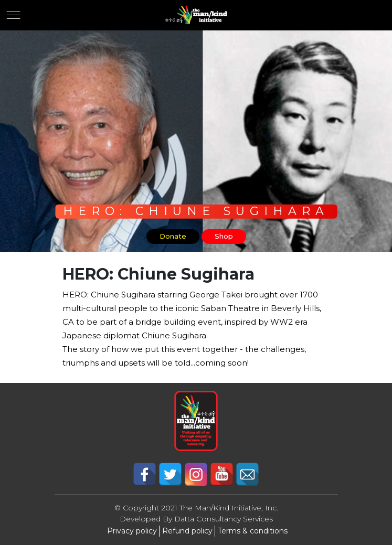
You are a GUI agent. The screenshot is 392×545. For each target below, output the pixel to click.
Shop (224, 236)
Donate (173, 236)
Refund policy (187, 531)
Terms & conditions (253, 531)
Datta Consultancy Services (224, 519)
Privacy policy (132, 531)
